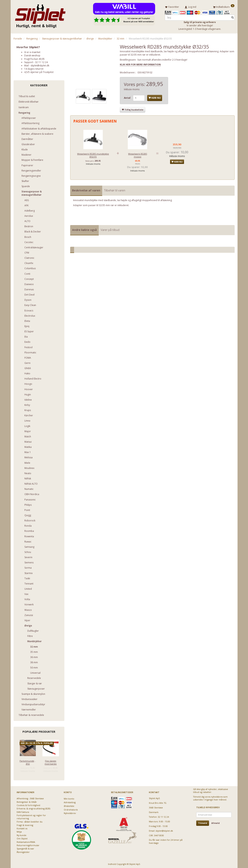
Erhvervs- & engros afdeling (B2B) (33, 808)
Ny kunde (22, 834)
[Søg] (232, 17)
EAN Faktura (23, 811)
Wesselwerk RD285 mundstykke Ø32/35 (93, 154)
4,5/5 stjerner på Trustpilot (39, 71)
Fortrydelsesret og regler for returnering (31, 816)
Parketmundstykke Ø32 (28, 762)
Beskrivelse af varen (86, 190)
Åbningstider (23, 851)
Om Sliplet (22, 838)
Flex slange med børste (51, 762)
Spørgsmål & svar (25, 848)
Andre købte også (84, 229)
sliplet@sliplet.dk (40, 65)
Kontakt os (22, 828)
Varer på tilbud (110, 229)
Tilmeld (203, 822)
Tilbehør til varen (115, 190)
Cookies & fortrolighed (28, 804)
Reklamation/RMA (26, 841)
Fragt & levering (25, 824)
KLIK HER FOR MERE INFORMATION (140, 64)
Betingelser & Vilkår (27, 801)
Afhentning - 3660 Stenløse (30, 798)
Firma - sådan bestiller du (30, 821)
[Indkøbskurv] (224, 6)
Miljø (19, 831)
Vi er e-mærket (32, 51)
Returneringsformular (28, 844)
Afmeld (216, 822)
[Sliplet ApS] (40, 15)
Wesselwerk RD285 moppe (138, 154)
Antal (127, 97)
